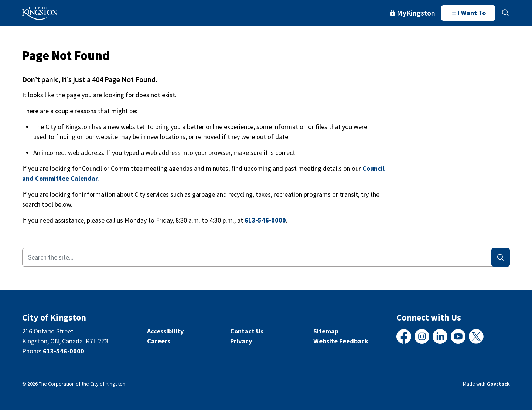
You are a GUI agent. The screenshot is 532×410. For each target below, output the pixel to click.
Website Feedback (341, 341)
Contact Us (247, 331)
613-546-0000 (265, 220)
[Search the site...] (266, 257)
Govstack (498, 384)
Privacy (241, 341)
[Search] (501, 257)
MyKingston (413, 13)
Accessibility (165, 331)
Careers (159, 341)
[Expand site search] (505, 13)
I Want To (468, 13)
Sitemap (326, 331)
